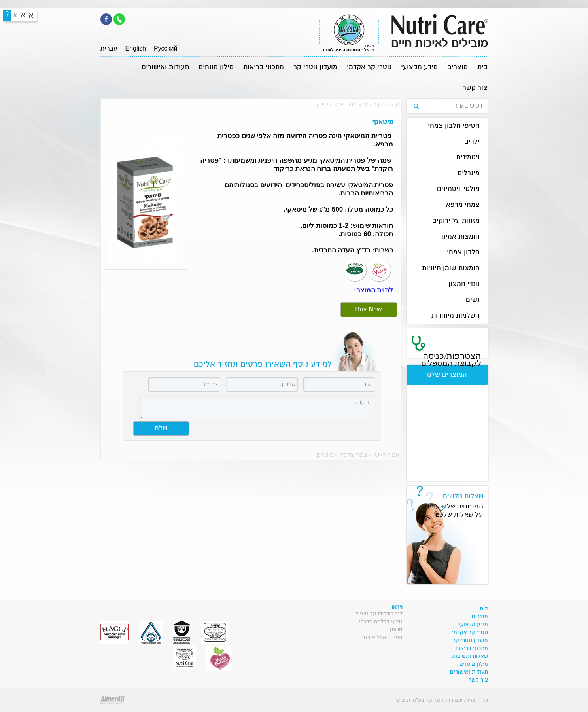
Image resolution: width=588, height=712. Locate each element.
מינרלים (469, 173)
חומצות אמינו (460, 237)
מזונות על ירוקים (456, 221)
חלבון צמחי (463, 253)
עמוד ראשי (386, 105)
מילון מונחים (216, 67)
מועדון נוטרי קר (315, 67)
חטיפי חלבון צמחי (454, 126)
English (136, 48)
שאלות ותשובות (470, 656)
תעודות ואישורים (165, 67)
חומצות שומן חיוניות (451, 268)
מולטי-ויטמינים (458, 189)
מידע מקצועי (419, 67)
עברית (109, 48)
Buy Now (369, 310)
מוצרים (458, 67)
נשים (473, 300)
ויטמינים (468, 158)
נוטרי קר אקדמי (369, 67)
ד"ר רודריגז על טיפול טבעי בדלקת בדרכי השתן (379, 622)
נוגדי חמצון (464, 284)
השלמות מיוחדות (456, 316)
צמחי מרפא (353, 105)
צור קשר (475, 88)
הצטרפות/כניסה (451, 359)
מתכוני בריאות (264, 67)
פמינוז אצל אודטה (381, 638)
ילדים (472, 142)
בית (482, 67)
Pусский (165, 48)
